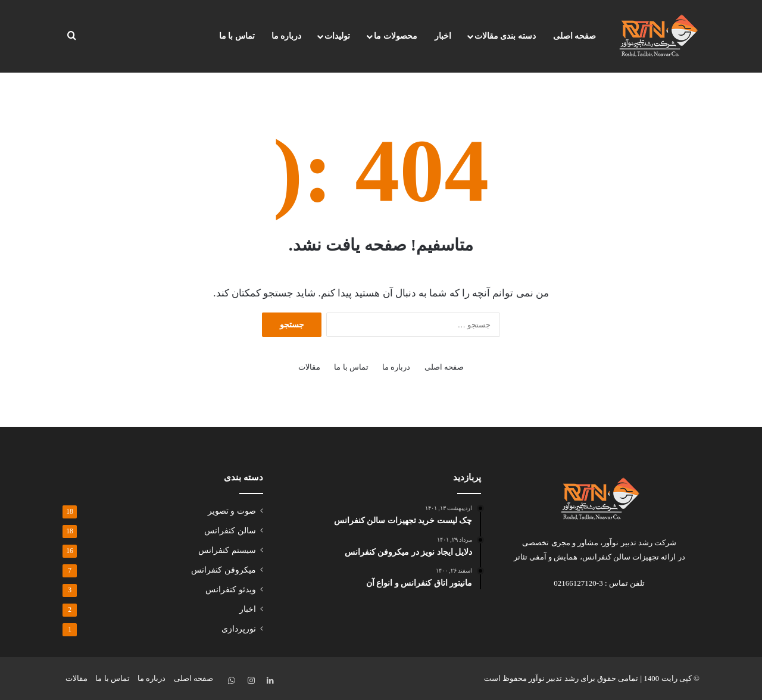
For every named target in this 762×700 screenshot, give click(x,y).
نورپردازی (239, 629)
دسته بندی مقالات (505, 36)
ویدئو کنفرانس (230, 590)
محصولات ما (396, 36)
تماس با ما (237, 36)
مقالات (309, 367)
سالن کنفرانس (230, 531)
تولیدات (337, 36)
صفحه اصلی (575, 36)
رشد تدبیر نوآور (554, 678)
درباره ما (287, 36)
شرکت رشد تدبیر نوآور (639, 543)
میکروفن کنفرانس (223, 570)
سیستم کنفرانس (227, 550)
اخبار (443, 36)
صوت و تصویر (232, 511)
